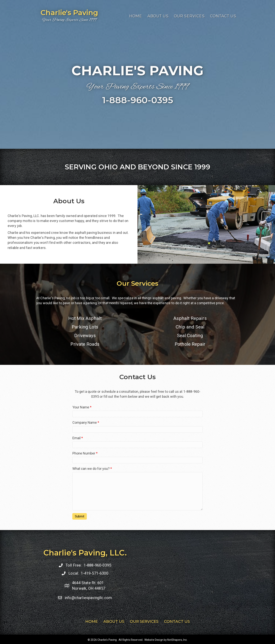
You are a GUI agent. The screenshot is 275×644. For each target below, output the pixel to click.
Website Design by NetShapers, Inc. (166, 640)
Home (135, 16)
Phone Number (85, 453)
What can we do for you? (92, 469)
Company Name (86, 422)
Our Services (189, 16)
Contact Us (223, 16)
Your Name (82, 407)
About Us (158, 16)
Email (78, 438)
